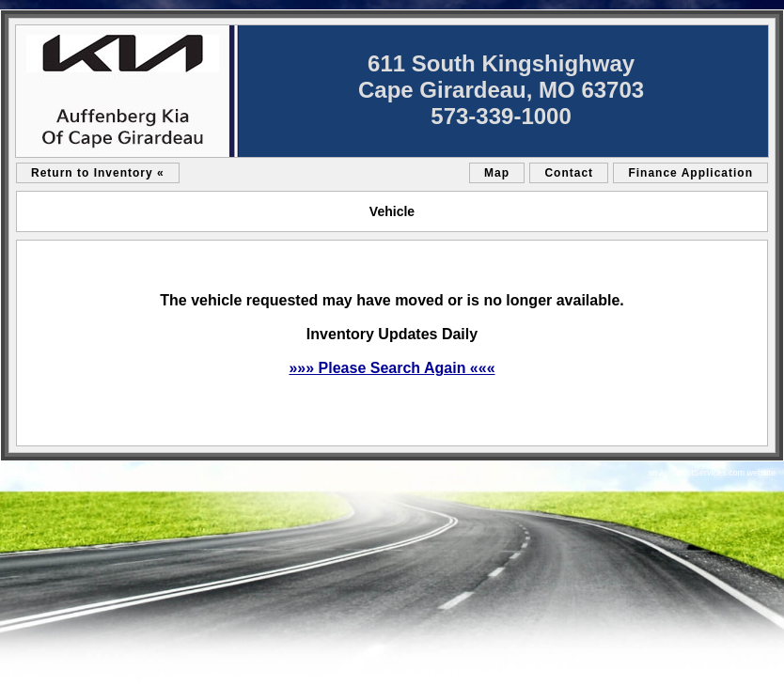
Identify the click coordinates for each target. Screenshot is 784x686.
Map (497, 173)
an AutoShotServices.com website (712, 473)
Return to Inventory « (98, 173)
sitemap (24, 473)
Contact (569, 173)
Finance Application (690, 173)
